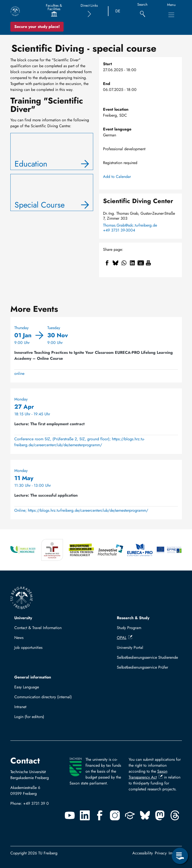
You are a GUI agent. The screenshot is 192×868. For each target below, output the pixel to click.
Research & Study (133, 618)
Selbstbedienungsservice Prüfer (142, 667)
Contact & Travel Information (38, 628)
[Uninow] (130, 815)
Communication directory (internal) (43, 697)
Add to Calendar (117, 177)
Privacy (161, 853)
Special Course (40, 205)
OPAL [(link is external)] (125, 638)
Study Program (129, 628)
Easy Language (27, 687)
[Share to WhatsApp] (124, 263)
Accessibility (143, 853)
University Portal (130, 647)
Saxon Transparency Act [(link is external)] (148, 774)
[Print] (148, 263)
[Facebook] (100, 815)
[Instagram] (115, 815)
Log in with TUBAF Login (38, 718)
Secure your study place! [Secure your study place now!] (37, 27)
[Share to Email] (141, 263)
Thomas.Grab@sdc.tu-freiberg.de (130, 225)
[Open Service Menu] (180, 856)
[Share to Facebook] (107, 263)
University (23, 618)
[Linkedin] (85, 815)
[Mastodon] (160, 815)
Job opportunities (28, 647)
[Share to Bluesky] (116, 263)
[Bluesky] (145, 815)
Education (31, 164)
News (19, 638)
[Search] (143, 11)
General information (33, 677)
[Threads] (175, 815)
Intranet (20, 707)
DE (118, 11)
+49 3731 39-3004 (119, 230)
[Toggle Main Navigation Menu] (171, 15)
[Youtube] (70, 815)
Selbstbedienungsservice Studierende (147, 657)
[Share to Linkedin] (132, 263)
